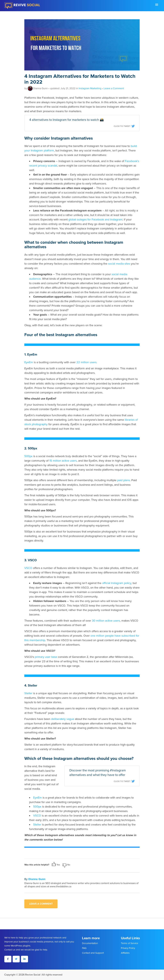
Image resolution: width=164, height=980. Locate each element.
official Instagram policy (117, 583)
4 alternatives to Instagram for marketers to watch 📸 (67, 120)
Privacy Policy (128, 948)
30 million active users (106, 621)
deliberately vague (63, 719)
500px (28, 456)
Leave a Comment (114, 88)
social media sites (119, 264)
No (66, 865)
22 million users (86, 362)
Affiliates (125, 953)
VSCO (28, 568)
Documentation (90, 943)
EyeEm (29, 362)
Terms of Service (129, 943)
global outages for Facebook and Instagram (95, 219)
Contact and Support (93, 953)
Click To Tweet (124, 126)
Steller (28, 693)
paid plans (124, 480)
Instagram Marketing (90, 88)
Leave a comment (41, 904)
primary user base (46, 657)
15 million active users (63, 461)
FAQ (84, 948)
